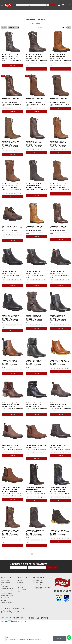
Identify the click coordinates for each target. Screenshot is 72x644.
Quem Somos (5, 580)
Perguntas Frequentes (7, 593)
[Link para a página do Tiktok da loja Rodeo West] (64, 591)
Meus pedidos (21, 585)
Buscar (52, 5)
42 (42, 63)
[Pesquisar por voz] (47, 5)
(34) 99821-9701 (38, 583)
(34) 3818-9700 (38, 580)
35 (31, 325)
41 (39, 63)
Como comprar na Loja (7, 591)
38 (31, 63)
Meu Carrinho (21, 587)
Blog (18, 592)
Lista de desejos (22, 589)
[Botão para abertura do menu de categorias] (2, 5)
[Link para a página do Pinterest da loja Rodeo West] (70, 591)
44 (28, 66)
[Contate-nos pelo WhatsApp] (69, 638)
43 (45, 63)
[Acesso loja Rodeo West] (59, 5)
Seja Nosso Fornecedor (8, 602)
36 (34, 325)
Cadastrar (52, 568)
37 (4, 235)
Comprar (13, 65)
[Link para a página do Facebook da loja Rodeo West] (58, 591)
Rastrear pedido (6, 583)
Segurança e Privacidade (5, 586)
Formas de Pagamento (8, 595)
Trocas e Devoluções (7, 589)
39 (33, 63)
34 (28, 325)
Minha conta (21, 583)
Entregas (4, 600)
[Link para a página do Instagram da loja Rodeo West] (55, 591)
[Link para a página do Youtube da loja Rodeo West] (61, 591)
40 (36, 63)
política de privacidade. (35, 639)
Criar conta (20, 580)
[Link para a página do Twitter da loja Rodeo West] (67, 591)
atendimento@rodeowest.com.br (42, 585)
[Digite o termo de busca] (30, 5)
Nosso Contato (5, 598)
